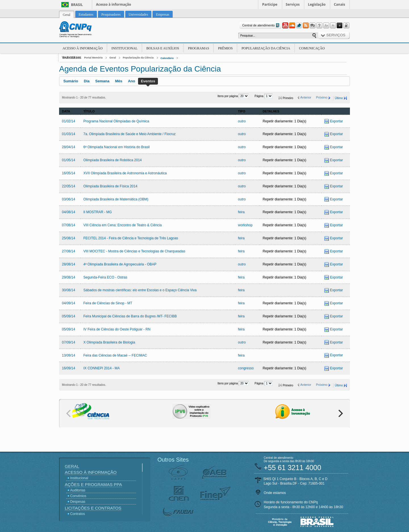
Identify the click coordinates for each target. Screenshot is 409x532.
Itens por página (228, 96)
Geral (113, 58)
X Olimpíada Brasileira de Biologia (109, 342)
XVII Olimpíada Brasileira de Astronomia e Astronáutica (125, 173)
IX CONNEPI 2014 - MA (102, 368)
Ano (131, 81)
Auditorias (78, 490)
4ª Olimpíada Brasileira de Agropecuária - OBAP (120, 264)
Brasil (77, 5)
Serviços (293, 4)
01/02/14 (69, 121)
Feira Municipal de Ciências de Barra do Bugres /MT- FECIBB (130, 316)
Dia (87, 81)
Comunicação (312, 48)
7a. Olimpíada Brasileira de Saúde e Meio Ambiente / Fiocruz (130, 134)
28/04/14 (69, 147)
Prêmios (225, 48)
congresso (246, 368)
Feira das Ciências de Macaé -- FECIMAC (115, 355)
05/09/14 (69, 316)
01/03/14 (69, 134)
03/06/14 (69, 199)
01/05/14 (69, 160)
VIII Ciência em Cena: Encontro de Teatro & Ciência (123, 225)
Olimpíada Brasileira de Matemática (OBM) (116, 199)
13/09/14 (69, 355)
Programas (199, 48)
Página (259, 96)
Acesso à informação (113, 4)
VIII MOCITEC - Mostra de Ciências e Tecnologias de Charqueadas (134, 251)
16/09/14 (69, 368)
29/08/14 (69, 277)
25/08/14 (69, 238)
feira (241, 212)
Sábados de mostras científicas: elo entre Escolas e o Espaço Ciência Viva (140, 290)
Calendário (167, 58)
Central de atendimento (261, 25)
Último (339, 98)
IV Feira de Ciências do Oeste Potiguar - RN (117, 329)
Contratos (78, 514)
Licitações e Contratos (93, 508)
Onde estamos (275, 493)
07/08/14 (69, 225)
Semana (102, 81)
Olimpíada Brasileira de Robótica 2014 (113, 160)
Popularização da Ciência (266, 48)
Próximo (322, 97)
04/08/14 (69, 212)
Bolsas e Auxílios (163, 48)
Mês (119, 81)
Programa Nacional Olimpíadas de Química (116, 121)
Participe (270, 4)
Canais (339, 4)
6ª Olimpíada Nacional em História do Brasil (117, 147)
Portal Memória (93, 58)
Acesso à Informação (83, 48)
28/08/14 (69, 264)
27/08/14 (69, 251)
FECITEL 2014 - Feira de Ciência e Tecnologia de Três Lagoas (131, 238)
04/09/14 (69, 303)
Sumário (71, 81)
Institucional (124, 48)
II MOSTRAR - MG (98, 212)
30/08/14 (69, 290)
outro (242, 121)
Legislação (317, 4)
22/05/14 (69, 186)
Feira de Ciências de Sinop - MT (108, 303)
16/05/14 (69, 173)
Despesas (78, 502)
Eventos (148, 81)
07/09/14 (69, 342)
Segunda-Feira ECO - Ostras (106, 277)
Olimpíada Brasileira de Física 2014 (110, 186)
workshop (245, 225)
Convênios (78, 496)
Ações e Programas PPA (93, 484)
